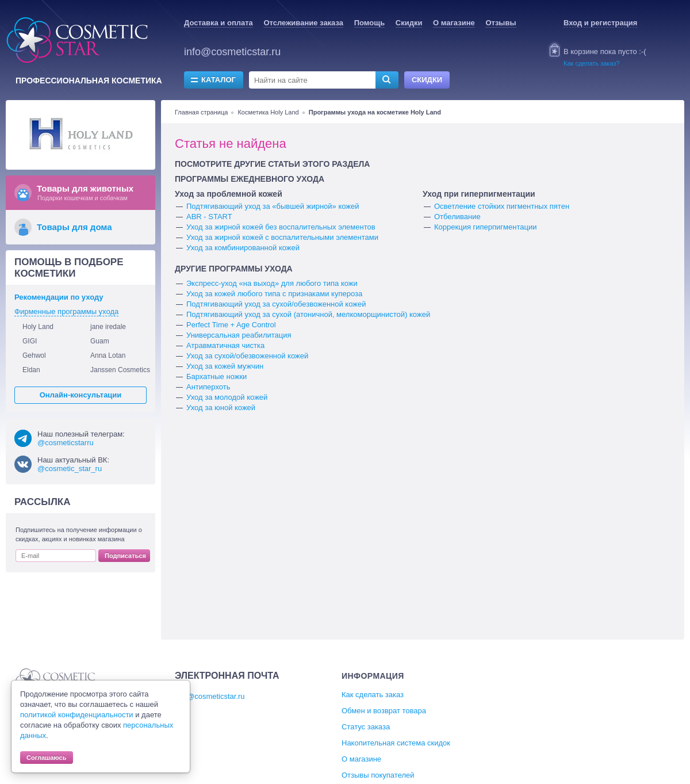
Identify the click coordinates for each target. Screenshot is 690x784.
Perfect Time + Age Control (231, 325)
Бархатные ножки (216, 376)
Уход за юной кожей (221, 408)
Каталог (218, 80)
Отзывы (501, 23)
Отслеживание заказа (303, 23)
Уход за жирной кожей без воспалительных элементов (281, 227)
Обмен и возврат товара (384, 711)
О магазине (454, 23)
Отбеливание (457, 217)
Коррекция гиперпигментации (485, 227)
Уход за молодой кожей (227, 397)
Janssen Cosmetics (120, 370)
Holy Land (38, 327)
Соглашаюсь (47, 758)
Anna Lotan (108, 355)
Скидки (409, 23)
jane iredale (108, 327)
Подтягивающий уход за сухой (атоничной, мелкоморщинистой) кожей (308, 314)
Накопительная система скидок (396, 743)
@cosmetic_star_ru (70, 469)
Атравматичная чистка (225, 345)
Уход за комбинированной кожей (243, 248)
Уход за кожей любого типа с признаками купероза (274, 294)
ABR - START (209, 217)
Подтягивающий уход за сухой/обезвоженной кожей (276, 304)
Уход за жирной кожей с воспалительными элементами (282, 237)
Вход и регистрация (600, 23)
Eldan (31, 370)
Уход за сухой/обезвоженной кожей (247, 356)
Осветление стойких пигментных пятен (502, 206)
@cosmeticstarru (66, 443)
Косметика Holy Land (268, 112)
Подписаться (125, 556)
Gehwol (34, 355)
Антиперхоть (208, 387)
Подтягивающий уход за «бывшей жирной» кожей (273, 206)
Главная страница (201, 112)
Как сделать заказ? (592, 63)
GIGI (30, 341)
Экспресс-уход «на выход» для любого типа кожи (272, 283)
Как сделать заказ (373, 695)
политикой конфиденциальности (77, 715)
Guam (100, 341)
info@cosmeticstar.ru (232, 52)
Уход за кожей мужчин (225, 366)
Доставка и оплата (218, 23)
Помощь (369, 23)
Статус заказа (366, 727)
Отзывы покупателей (378, 775)
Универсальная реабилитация (239, 335)
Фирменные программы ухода (66, 311)
